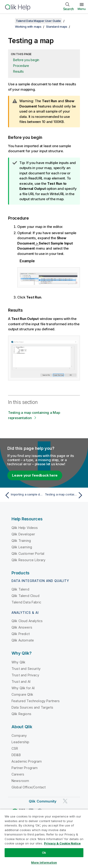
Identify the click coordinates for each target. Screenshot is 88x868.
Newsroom (20, 781)
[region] (44, 839)
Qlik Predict (21, 634)
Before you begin (26, 60)
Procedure (21, 66)
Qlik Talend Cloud (25, 596)
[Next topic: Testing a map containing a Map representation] (65, 495)
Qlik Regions (21, 714)
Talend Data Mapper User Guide (38, 21)
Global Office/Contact (29, 787)
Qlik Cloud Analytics (27, 621)
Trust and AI (21, 682)
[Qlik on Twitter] (65, 801)
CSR (15, 748)
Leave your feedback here (35, 475)
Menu (82, 9)
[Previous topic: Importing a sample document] (23, 495)
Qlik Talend (20, 589)
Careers (18, 774)
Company (19, 735)
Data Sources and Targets (32, 707)
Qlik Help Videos (25, 528)
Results (18, 71)
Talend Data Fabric (26, 602)
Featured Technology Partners (36, 701)
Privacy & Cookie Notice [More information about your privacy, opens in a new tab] (62, 843)
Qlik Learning (22, 547)
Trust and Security (26, 669)
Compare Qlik (22, 694)
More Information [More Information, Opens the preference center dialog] (44, 862)
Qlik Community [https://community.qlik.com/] (43, 801)
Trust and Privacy (25, 675)
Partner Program (25, 768)
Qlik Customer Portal (28, 553)
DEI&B (16, 755)
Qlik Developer (23, 534)
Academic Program (27, 761)
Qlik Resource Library (28, 560)
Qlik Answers (22, 627)
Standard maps (57, 27)
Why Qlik (18, 662)
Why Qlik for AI (23, 688)
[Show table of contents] (9, 21)
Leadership (21, 742)
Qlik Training (21, 541)
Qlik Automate (23, 640)
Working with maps (28, 27)
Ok (44, 853)
